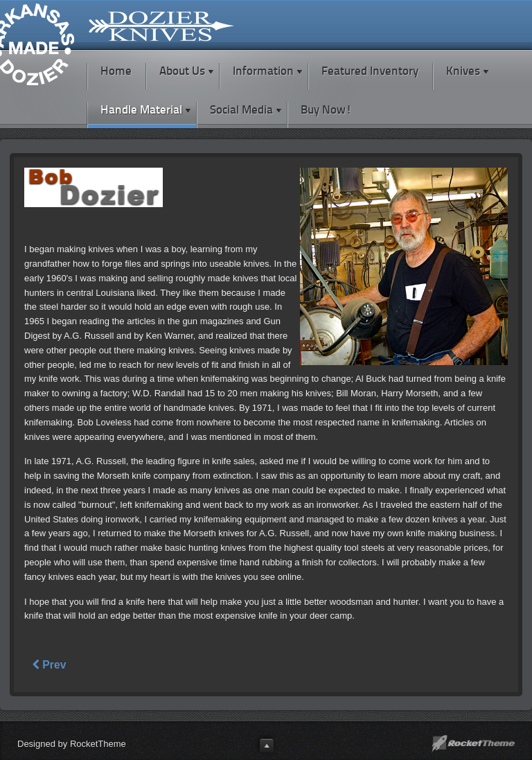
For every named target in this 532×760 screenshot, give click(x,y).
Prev (49, 665)
